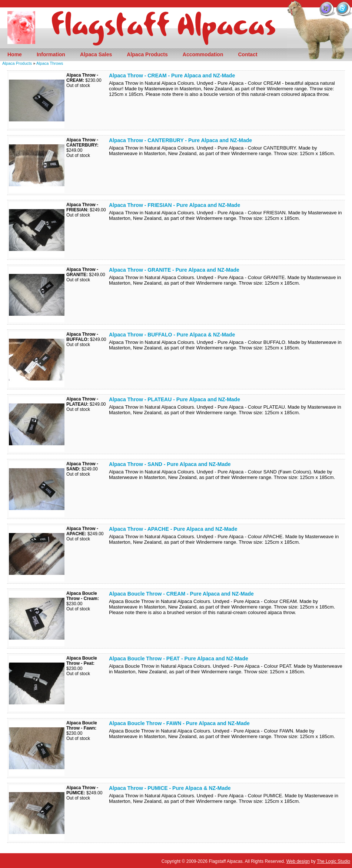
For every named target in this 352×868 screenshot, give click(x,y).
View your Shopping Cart (327, 8)
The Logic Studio (333, 861)
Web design (298, 861)
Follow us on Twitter (344, 8)
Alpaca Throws (50, 63)
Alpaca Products (17, 63)
